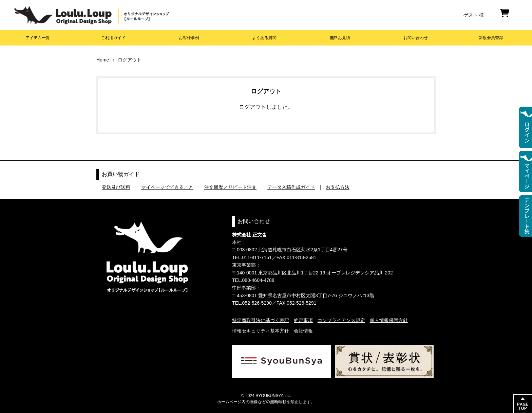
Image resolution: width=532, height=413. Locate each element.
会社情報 (303, 331)
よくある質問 (264, 38)
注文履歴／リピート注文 (230, 187)
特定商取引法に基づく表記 (261, 320)
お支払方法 (338, 187)
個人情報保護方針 (389, 320)
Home (103, 60)
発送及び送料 (116, 187)
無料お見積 (340, 38)
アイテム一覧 (38, 38)
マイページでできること (167, 187)
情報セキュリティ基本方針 (261, 331)
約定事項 (303, 320)
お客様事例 (189, 38)
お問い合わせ (416, 38)
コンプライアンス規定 (341, 320)
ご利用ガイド (113, 38)
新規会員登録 (491, 38)
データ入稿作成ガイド (291, 187)
